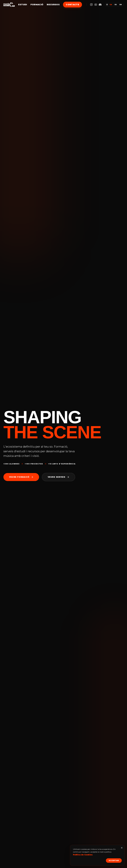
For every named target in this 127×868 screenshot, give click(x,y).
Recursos (53, 5)
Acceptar (114, 861)
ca (111, 5)
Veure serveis (59, 477)
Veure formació (21, 477)
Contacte (72, 5)
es (116, 5)
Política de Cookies (83, 855)
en (121, 5)
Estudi (23, 5)
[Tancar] (122, 848)
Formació (37, 5)
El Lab (13, 5)
